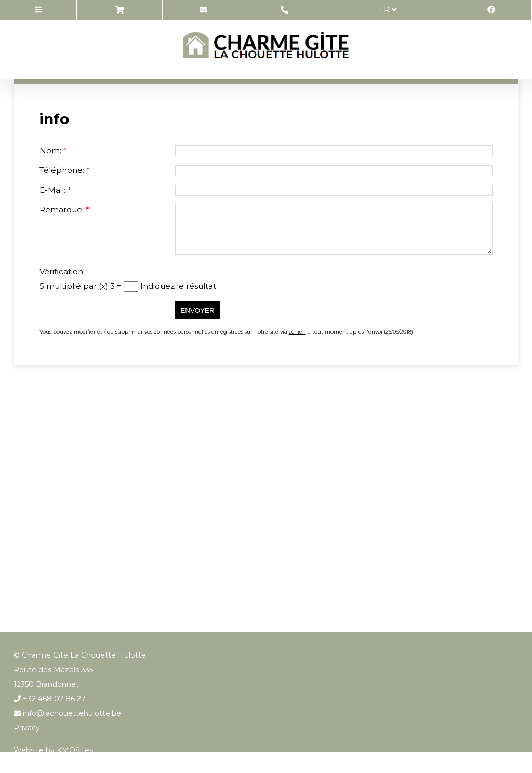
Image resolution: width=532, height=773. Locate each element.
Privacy (27, 728)
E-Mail (52, 190)
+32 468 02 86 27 (50, 699)
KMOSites (75, 750)
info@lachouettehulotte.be (67, 713)
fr (388, 10)
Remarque (61, 210)
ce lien (297, 332)
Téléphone (61, 170)
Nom (50, 150)
